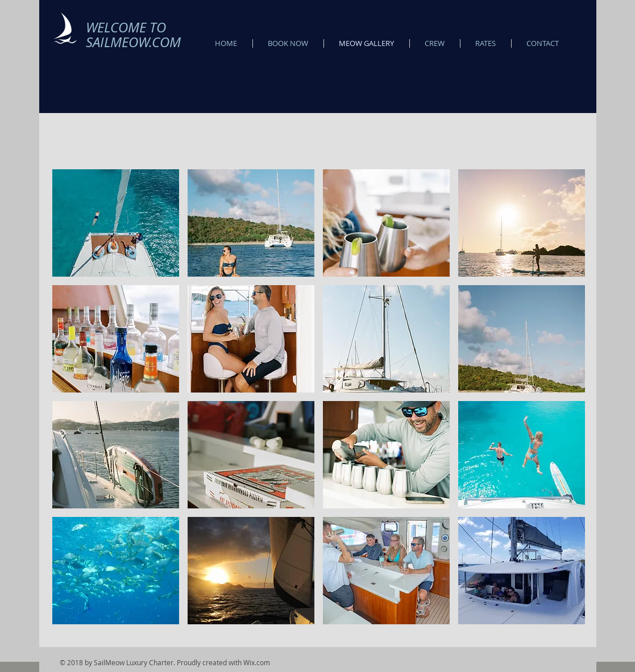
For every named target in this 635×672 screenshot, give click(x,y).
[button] (116, 223)
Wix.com (257, 662)
